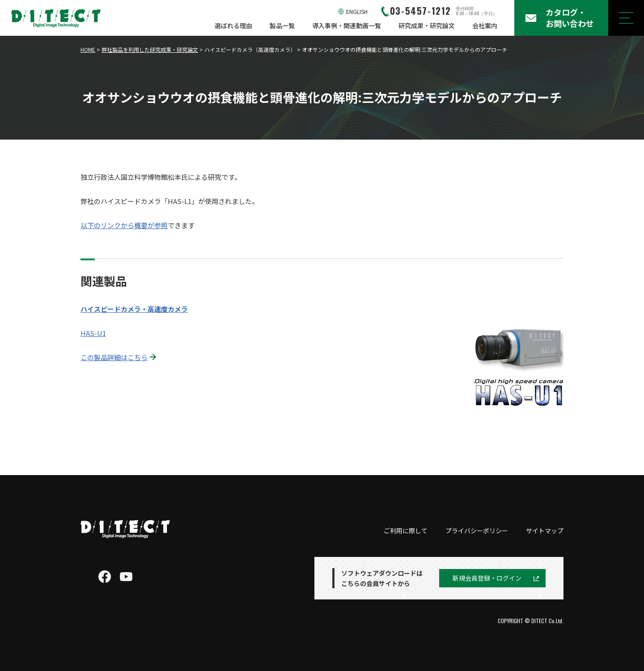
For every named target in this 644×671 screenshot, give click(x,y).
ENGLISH (357, 11)
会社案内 (485, 25)
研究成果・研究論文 (427, 25)
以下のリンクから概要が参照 (124, 225)
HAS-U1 (93, 333)
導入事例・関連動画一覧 (347, 25)
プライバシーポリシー (477, 531)
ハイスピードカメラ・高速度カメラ (134, 309)
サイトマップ (545, 531)
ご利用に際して (406, 531)
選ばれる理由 (233, 25)
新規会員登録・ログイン (487, 578)
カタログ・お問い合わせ (570, 18)
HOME (88, 49)
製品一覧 (282, 25)
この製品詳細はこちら (114, 357)
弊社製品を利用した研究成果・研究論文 (150, 49)
